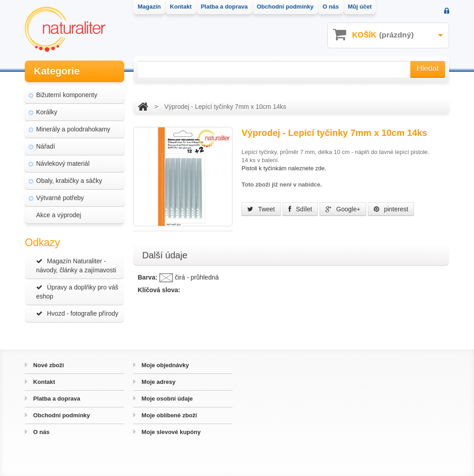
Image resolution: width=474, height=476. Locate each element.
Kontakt (43, 382)
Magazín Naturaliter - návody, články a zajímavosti (76, 266)
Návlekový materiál (63, 163)
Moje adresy (158, 382)
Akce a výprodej (59, 215)
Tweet (261, 209)
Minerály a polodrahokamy (73, 129)
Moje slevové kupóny (170, 432)
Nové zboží (48, 365)
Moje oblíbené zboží (168, 415)
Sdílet (300, 209)
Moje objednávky (164, 365)
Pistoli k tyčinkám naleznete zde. (284, 168)
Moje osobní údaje (166, 399)
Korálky (47, 112)
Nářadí (46, 146)
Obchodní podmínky (61, 415)
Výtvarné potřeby (60, 198)
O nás (41, 432)
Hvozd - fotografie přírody (77, 313)
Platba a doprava (56, 399)
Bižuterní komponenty (67, 95)
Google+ (343, 209)
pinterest (391, 209)
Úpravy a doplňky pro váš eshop (77, 292)
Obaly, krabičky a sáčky (69, 181)
